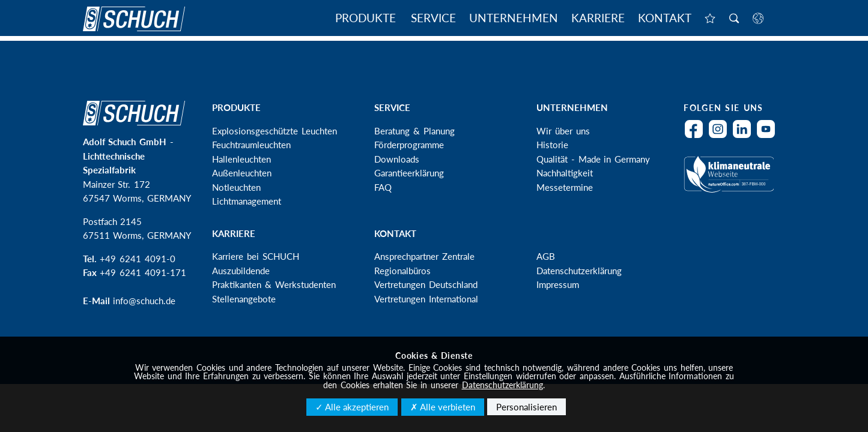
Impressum (558, 284)
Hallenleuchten (241, 159)
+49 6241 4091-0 (137, 259)
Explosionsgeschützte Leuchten (275, 131)
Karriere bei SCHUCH (255, 256)
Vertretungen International (426, 299)
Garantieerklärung (409, 173)
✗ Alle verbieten (443, 407)
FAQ (383, 187)
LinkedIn (745, 136)
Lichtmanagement (247, 201)
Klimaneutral (731, 182)
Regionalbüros (402, 271)
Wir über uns (563, 131)
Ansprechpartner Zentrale (424, 256)
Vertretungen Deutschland (426, 284)
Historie (552, 145)
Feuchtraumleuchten (251, 145)
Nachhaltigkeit (565, 173)
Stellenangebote (244, 299)
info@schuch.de (144, 301)
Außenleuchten (242, 173)
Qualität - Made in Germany (593, 159)
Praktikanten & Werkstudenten (274, 284)
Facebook (697, 136)
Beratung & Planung (414, 131)
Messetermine (565, 187)
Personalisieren (527, 407)
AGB (546, 256)
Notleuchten (236, 187)
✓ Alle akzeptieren (352, 407)
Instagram (721, 136)
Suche (734, 19)
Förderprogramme (409, 145)
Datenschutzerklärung (579, 271)
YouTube (769, 136)
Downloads (397, 159)
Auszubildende (241, 271)
